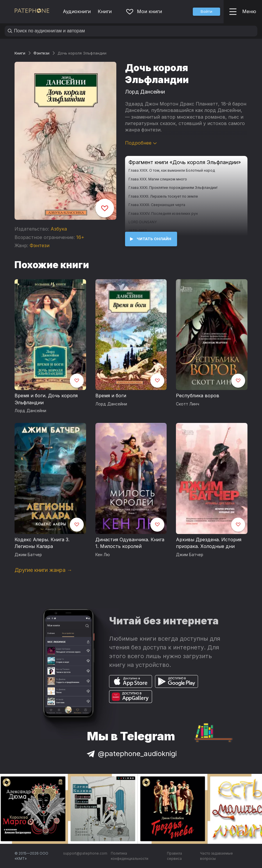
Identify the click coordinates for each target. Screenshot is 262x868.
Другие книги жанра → (43, 570)
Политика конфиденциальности (130, 856)
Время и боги (111, 396)
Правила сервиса (174, 856)
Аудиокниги (77, 11)
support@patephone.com (85, 853)
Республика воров (198, 396)
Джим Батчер (28, 555)
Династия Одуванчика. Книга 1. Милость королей (130, 543)
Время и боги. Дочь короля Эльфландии (46, 399)
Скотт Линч (188, 404)
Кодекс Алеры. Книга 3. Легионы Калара (42, 543)
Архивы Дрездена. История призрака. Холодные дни (209, 543)
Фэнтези (41, 53)
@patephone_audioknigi (131, 754)
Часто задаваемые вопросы (216, 856)
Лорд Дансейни (145, 92)
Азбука (59, 229)
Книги (105, 11)
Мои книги (144, 11)
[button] (206, 12)
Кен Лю (103, 555)
